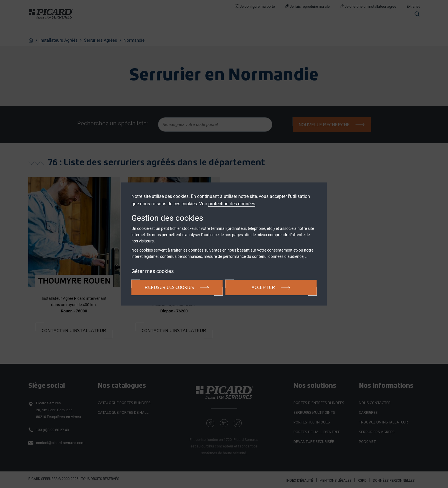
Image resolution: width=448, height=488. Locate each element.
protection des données (232, 204)
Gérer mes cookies (153, 271)
